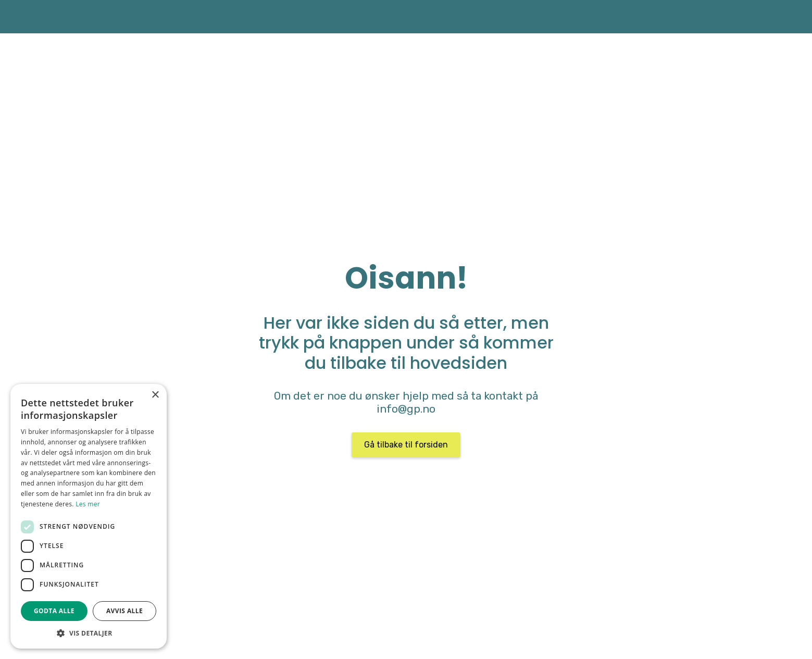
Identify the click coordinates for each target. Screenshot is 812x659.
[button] (89, 633)
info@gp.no (406, 409)
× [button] (155, 395)
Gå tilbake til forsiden (406, 445)
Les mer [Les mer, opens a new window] (88, 504)
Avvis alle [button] (124, 611)
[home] (133, 17)
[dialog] (89, 516)
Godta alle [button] (54, 611)
